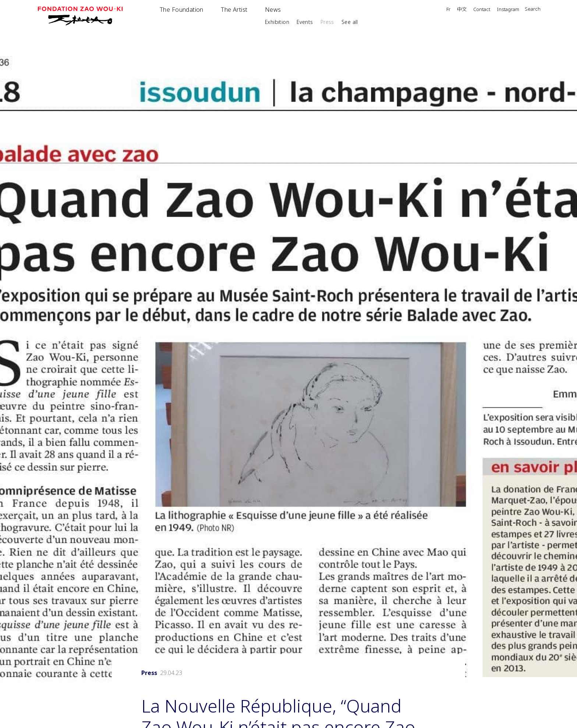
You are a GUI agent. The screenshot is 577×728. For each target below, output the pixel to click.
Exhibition (277, 22)
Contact (482, 10)
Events (305, 22)
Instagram (508, 10)
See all (350, 22)
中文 (462, 10)
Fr (448, 10)
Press (327, 22)
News (273, 10)
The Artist (234, 10)
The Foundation (182, 10)
